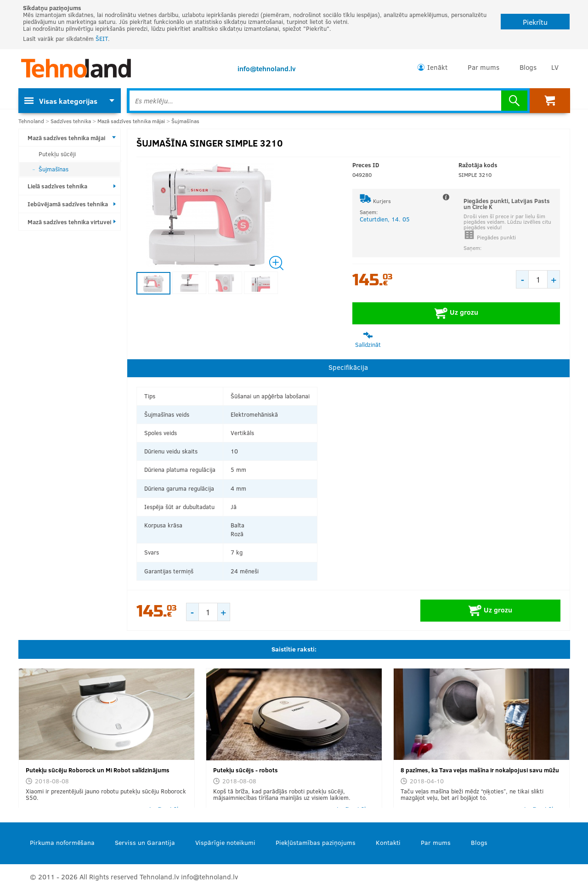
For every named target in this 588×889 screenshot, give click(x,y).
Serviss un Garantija (145, 842)
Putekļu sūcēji (57, 154)
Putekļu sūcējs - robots (246, 770)
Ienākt (437, 67)
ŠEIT (102, 39)
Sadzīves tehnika (71, 121)
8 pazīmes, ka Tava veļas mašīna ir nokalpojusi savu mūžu (480, 770)
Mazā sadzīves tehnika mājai (131, 121)
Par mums (483, 67)
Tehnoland (31, 121)
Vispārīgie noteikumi (225, 842)
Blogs (528, 67)
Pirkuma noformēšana (62, 842)
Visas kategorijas (61, 101)
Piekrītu (535, 22)
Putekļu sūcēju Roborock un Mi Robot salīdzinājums (98, 770)
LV (555, 67)
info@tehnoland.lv (267, 68)
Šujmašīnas (185, 121)
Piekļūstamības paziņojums (316, 842)
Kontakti (388, 842)
